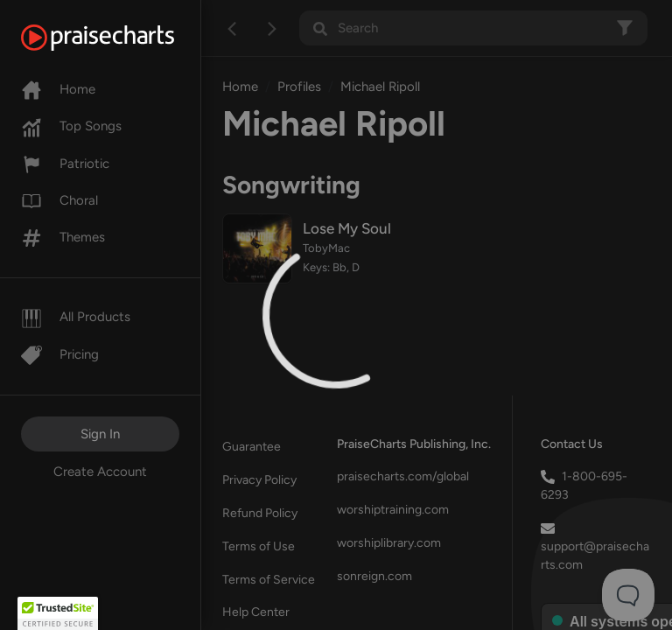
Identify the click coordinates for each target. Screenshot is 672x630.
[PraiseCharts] (119, 38)
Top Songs (71, 126)
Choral (59, 200)
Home (58, 89)
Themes (63, 237)
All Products (76, 317)
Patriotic (65, 164)
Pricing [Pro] (60, 354)
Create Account (100, 472)
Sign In (100, 434)
